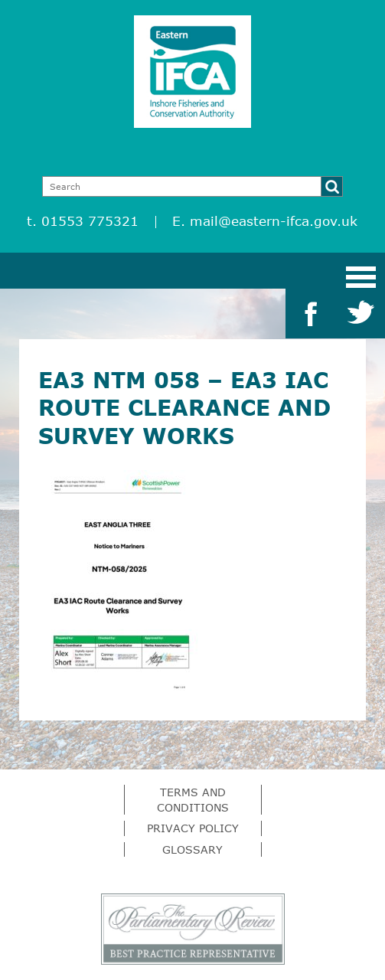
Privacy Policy (193, 828)
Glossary (192, 849)
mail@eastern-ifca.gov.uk (274, 221)
